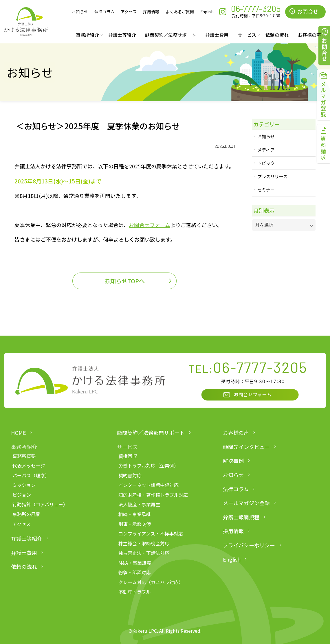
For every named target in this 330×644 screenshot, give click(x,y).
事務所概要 (24, 456)
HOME (19, 433)
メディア (266, 150)
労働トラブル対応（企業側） (148, 465)
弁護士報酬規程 (241, 517)
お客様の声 (236, 433)
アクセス (129, 12)
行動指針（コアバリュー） (40, 504)
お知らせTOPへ (124, 281)
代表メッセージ (29, 465)
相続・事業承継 (135, 514)
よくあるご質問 (180, 12)
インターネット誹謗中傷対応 (148, 485)
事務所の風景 (26, 514)
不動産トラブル (135, 592)
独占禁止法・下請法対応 (144, 553)
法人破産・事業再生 (139, 504)
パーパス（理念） (31, 475)
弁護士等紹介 (122, 35)
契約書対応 (130, 475)
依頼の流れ (277, 35)
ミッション (24, 485)
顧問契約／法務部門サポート (151, 433)
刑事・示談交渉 (135, 524)
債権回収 (128, 456)
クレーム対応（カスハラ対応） (151, 582)
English (207, 12)
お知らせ (80, 12)
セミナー (266, 190)
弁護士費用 (217, 35)
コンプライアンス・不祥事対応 (151, 533)
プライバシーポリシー (249, 545)
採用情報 (151, 12)
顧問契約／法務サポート (170, 35)
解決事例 (233, 461)
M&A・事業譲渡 (135, 563)
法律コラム (104, 12)
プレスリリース (272, 176)
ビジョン (22, 495)
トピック (266, 163)
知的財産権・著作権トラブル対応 (153, 495)
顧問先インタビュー (246, 447)
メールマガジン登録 (246, 503)
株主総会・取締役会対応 (144, 543)
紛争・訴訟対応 (135, 572)
